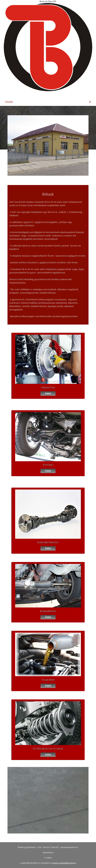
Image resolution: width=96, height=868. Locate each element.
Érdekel (48, 393)
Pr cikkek (48, 858)
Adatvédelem (48, 852)
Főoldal (9, 102)
